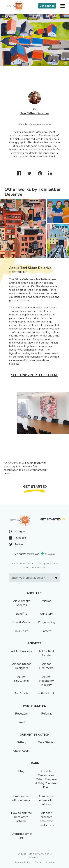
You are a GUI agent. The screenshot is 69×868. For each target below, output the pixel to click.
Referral (46, 714)
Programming (46, 622)
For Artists (21, 693)
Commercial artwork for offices (46, 800)
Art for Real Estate (46, 653)
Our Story (46, 614)
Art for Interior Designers (21, 666)
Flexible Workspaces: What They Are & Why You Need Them (46, 779)
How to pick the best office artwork (21, 817)
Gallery (21, 742)
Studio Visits (21, 751)
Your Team (21, 631)
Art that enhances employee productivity (46, 819)
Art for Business (21, 651)
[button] (62, 6)
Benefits (21, 614)
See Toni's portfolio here (35, 375)
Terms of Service (45, 863)
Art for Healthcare (46, 666)
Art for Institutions (21, 679)
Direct (21, 722)
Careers (46, 631)
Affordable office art (21, 836)
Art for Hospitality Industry (46, 681)
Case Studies (46, 742)
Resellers (21, 714)
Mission (46, 601)
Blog (21, 771)
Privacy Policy (22, 863)
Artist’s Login (46, 693)
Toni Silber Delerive (34, 113)
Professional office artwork (21, 798)
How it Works (21, 622)
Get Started (47, 6)
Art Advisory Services (21, 603)
